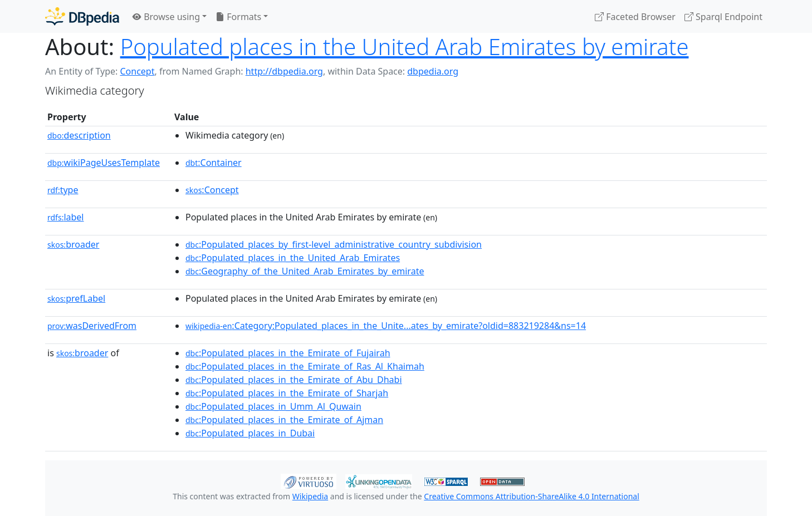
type (63, 190)
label (66, 217)
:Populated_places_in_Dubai (250, 433)
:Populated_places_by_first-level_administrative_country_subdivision (334, 244)
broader (73, 244)
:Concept (212, 190)
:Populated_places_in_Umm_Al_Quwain (273, 406)
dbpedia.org (433, 71)
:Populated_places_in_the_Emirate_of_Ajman (284, 420)
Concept (137, 71)
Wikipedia (310, 496)
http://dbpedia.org (284, 71)
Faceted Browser (635, 17)
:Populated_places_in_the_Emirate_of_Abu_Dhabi (294, 380)
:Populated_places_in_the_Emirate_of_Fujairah (288, 353)
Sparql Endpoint (723, 17)
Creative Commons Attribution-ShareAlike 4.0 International (531, 496)
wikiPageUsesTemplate (104, 163)
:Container (214, 163)
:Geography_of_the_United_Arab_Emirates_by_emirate (305, 271)
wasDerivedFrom (92, 326)
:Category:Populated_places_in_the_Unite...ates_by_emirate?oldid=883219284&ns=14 (386, 326)
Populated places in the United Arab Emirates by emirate (405, 46)
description (79, 135)
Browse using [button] (166, 17)
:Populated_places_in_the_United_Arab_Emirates (293, 258)
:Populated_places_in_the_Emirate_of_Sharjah (287, 393)
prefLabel (76, 298)
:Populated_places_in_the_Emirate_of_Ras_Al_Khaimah (305, 366)
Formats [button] (238, 17)
